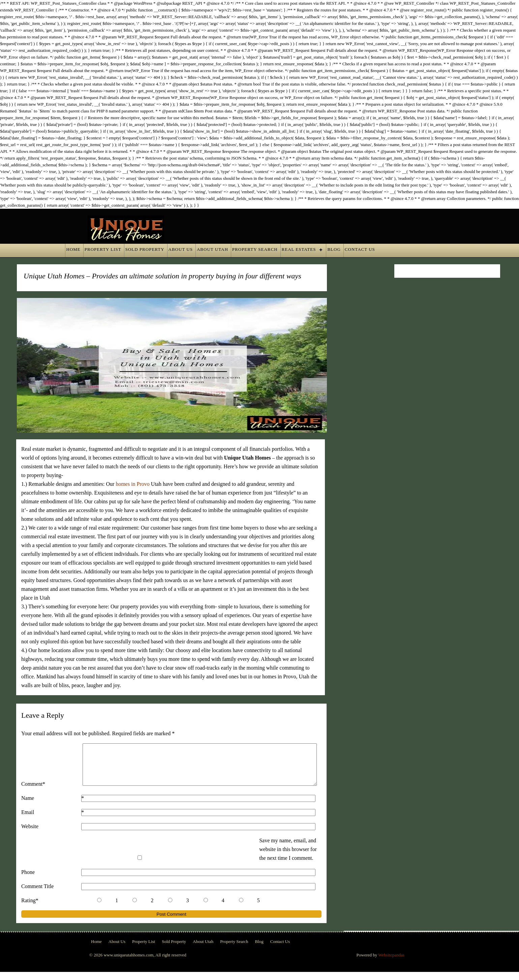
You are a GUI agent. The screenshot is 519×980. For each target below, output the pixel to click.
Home (73, 249)
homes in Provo (132, 484)
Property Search (255, 249)
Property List (103, 249)
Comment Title (37, 894)
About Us (181, 249)
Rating (44, 909)
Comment (47, 792)
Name (28, 806)
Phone (28, 880)
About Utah (212, 249)
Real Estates (299, 249)
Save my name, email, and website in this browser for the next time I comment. (288, 857)
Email (28, 820)
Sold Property (145, 249)
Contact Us (360, 249)
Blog (334, 249)
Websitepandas (391, 963)
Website (30, 834)
